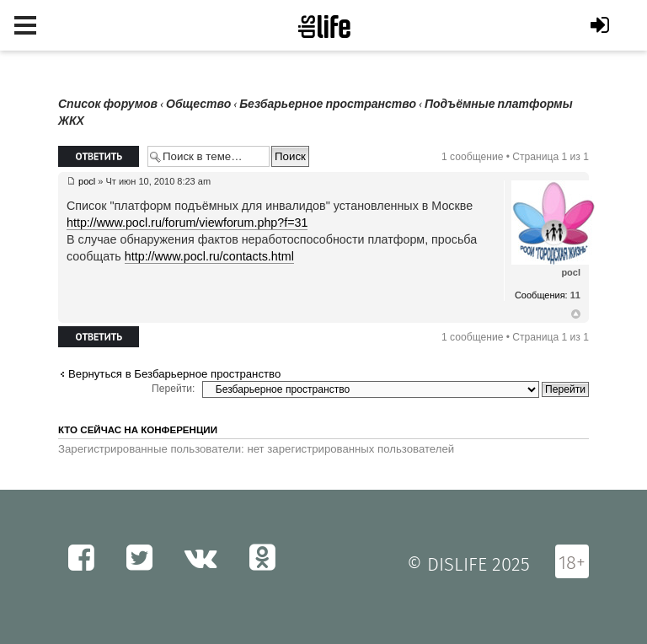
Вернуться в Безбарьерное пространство (174, 374)
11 (575, 295)
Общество (198, 104)
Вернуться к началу (576, 314)
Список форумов (108, 104)
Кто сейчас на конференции (138, 430)
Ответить (99, 156)
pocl (87, 181)
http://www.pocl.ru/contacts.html (209, 256)
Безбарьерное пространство (328, 104)
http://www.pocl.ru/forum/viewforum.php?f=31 (187, 223)
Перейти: (173, 389)
